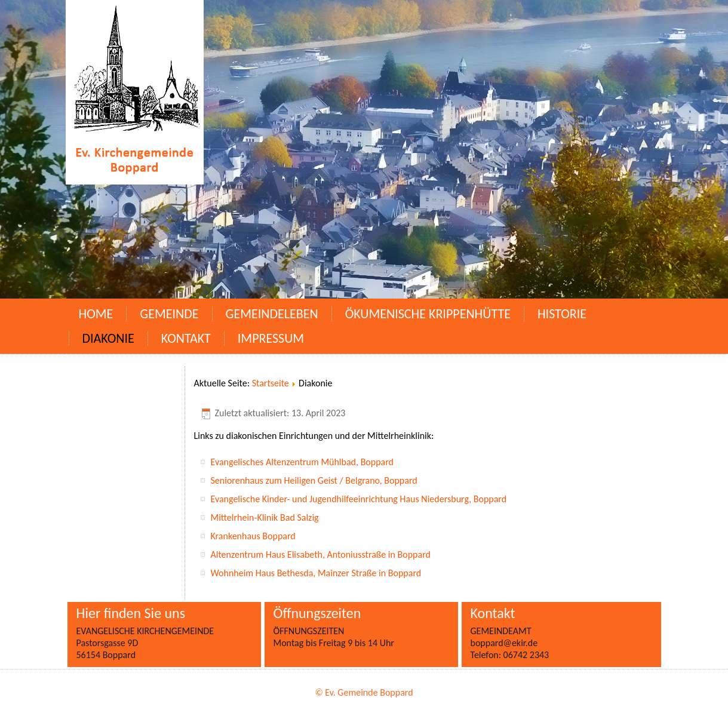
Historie (562, 314)
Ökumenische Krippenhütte (428, 314)
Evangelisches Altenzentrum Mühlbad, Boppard (302, 462)
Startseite (271, 383)
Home (96, 314)
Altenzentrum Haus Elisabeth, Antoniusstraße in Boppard (322, 554)
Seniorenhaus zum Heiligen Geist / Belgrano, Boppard (314, 480)
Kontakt (186, 338)
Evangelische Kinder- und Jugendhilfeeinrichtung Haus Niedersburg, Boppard (359, 499)
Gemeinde (169, 314)
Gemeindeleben (272, 314)
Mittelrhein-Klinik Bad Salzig (265, 517)
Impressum (271, 338)
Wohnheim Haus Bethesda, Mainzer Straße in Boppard (316, 573)
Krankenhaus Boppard (253, 536)
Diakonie (108, 338)
